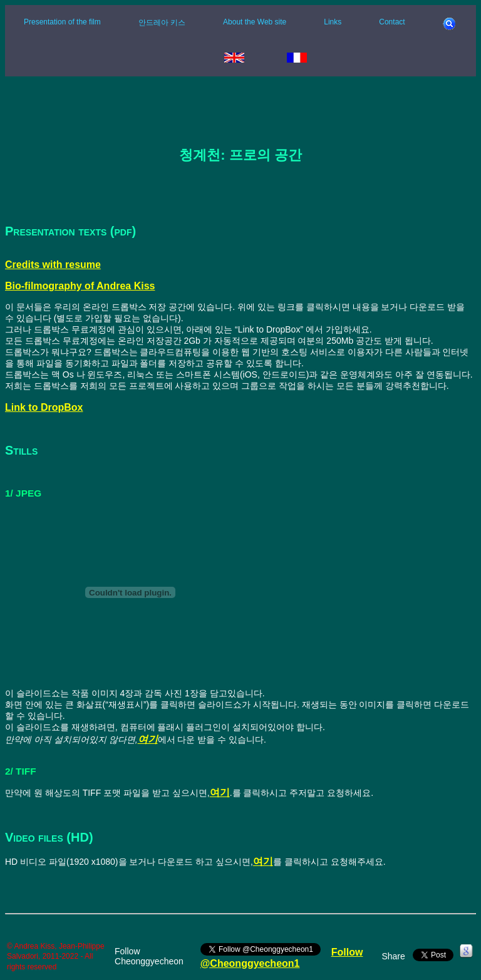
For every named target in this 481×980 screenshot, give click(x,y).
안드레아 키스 (162, 23)
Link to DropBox (44, 407)
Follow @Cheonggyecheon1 (282, 958)
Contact (392, 22)
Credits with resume (53, 265)
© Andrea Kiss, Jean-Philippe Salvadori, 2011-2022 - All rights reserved (56, 957)
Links (333, 22)
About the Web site (255, 22)
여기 (148, 739)
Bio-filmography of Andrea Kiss (80, 286)
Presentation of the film (62, 22)
